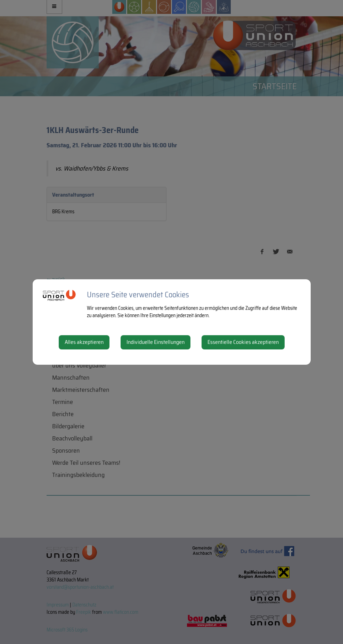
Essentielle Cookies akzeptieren (243, 342)
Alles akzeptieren (84, 342)
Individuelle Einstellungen (156, 342)
